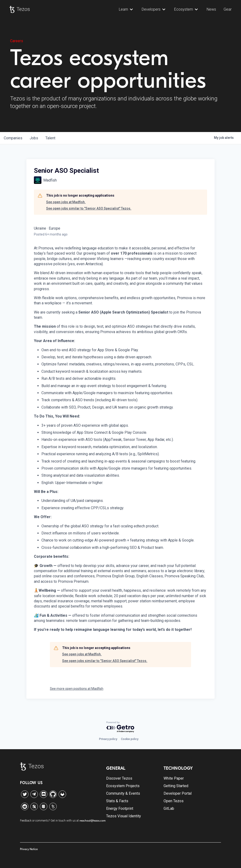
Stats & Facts (117, 801)
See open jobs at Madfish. (66, 202)
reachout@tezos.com (93, 821)
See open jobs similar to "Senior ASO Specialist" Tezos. (89, 208)
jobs (34, 138)
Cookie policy (130, 739)
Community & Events (123, 793)
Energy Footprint (120, 808)
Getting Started (176, 786)
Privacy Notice (29, 849)
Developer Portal (178, 793)
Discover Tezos (119, 778)
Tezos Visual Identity (124, 816)
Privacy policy (108, 739)
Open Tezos (174, 801)
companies (13, 138)
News (211, 9)
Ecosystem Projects (123, 786)
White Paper (174, 778)
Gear (228, 9)
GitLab (169, 808)
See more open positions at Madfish (77, 689)
